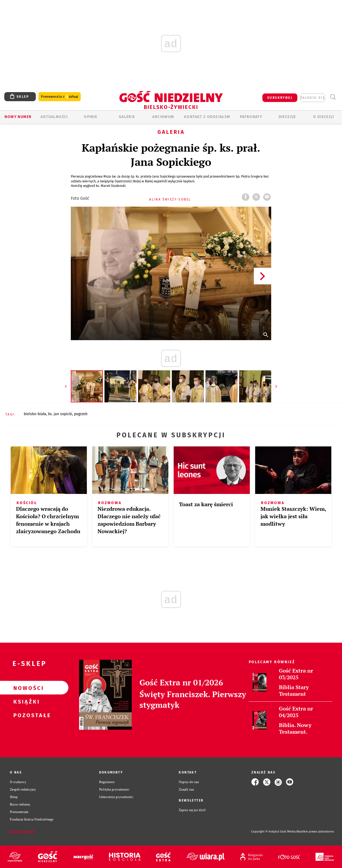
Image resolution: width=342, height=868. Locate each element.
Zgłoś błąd (22, 832)
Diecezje (287, 117)
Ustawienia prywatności (116, 797)
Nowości (26, 688)
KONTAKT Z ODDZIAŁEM (207, 117)
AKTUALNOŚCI (54, 117)
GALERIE (127, 117)
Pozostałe (26, 715)
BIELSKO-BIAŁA (35, 414)
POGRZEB (81, 414)
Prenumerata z (60, 97)
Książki (26, 701)
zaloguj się (313, 98)
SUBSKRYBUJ (280, 98)
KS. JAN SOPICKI (60, 414)
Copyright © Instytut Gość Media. (274, 832)
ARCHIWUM (163, 117)
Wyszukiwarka (333, 97)
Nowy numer (18, 117)
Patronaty (251, 117)
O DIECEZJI (324, 117)
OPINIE (91, 117)
